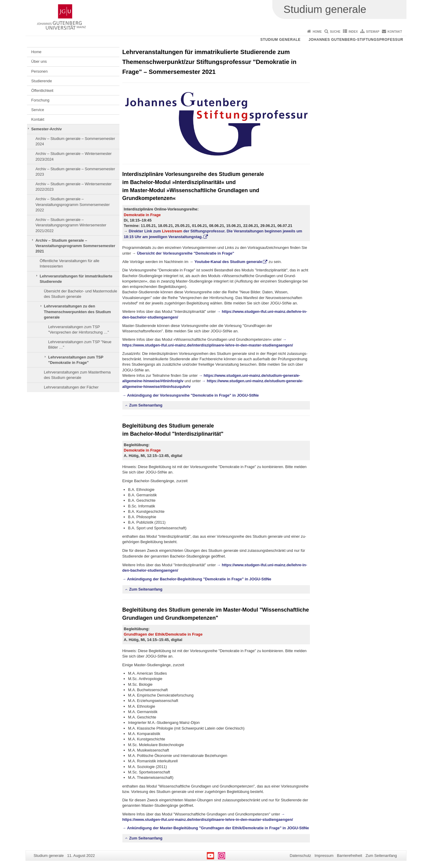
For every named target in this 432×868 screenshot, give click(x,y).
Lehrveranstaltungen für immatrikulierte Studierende (76, 279)
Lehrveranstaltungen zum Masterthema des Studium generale (77, 375)
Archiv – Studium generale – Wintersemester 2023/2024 (73, 156)
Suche (335, 32)
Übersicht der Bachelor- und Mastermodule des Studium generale (80, 294)
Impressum (324, 856)
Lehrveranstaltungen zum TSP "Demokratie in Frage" (76, 360)
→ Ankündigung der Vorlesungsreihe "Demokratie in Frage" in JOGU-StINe (191, 395)
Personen (39, 71)
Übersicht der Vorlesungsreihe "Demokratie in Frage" (186, 253)
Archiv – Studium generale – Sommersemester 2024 (75, 141)
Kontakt (395, 32)
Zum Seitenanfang (146, 405)
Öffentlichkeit (42, 91)
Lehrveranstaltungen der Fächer (71, 387)
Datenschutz (300, 856)
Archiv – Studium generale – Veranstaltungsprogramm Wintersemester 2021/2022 (71, 225)
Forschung (40, 100)
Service (38, 110)
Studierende (42, 81)
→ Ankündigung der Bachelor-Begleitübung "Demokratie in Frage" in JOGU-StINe (197, 579)
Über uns (39, 61)
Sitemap (373, 32)
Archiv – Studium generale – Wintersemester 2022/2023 (73, 187)
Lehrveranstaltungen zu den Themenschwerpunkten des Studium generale (77, 312)
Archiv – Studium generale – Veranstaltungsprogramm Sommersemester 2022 (73, 204)
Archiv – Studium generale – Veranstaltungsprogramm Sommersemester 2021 (75, 246)
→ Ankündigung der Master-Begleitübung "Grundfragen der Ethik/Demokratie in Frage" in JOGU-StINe (216, 828)
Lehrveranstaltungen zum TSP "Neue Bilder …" (80, 345)
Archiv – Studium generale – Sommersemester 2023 (75, 172)
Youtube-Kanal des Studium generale (228, 262)
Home (317, 32)
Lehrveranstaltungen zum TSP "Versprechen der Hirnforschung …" (78, 330)
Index (353, 32)
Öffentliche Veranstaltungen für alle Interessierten (69, 263)
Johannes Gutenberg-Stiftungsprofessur (356, 40)
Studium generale (280, 40)
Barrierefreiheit (349, 856)
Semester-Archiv (46, 129)
